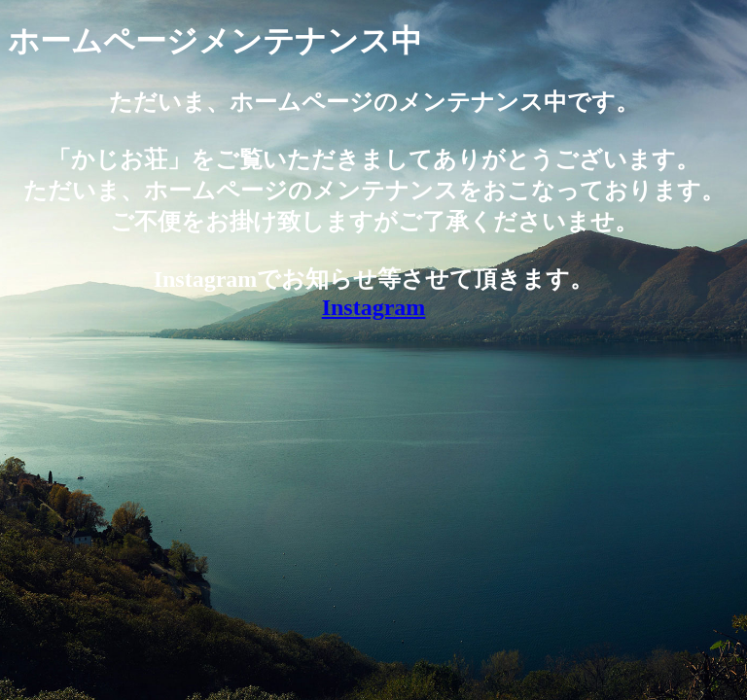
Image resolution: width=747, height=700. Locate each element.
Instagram (374, 307)
